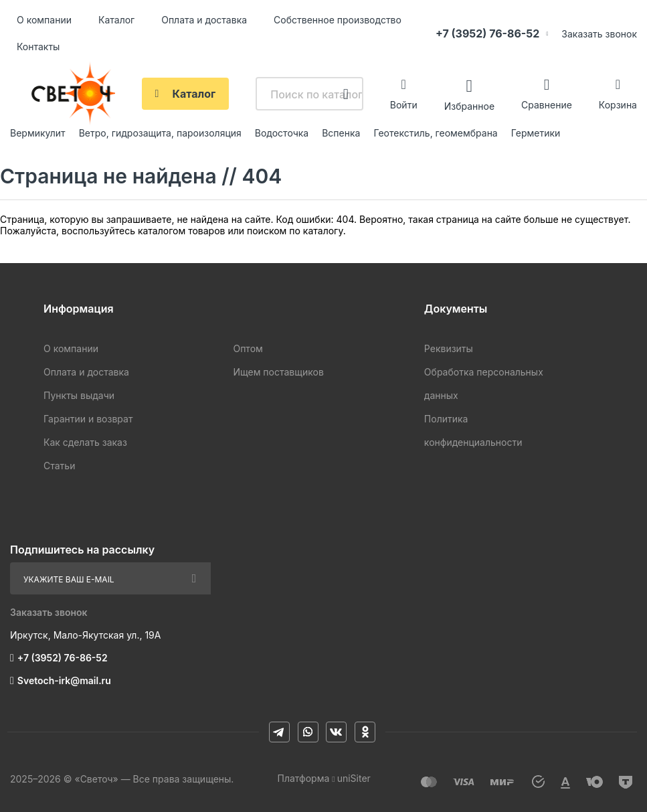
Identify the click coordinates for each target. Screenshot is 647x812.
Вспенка (341, 133)
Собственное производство (338, 20)
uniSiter (354, 778)
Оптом (248, 348)
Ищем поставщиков (278, 372)
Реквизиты (449, 348)
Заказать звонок (599, 34)
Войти (404, 105)
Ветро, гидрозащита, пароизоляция (160, 133)
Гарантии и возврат (88, 419)
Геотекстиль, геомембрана (435, 133)
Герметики (536, 133)
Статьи (59, 466)
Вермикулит (38, 133)
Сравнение (547, 105)
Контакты (38, 47)
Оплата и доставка (204, 20)
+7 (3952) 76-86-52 (487, 33)
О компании (44, 20)
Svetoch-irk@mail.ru (64, 680)
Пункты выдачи (79, 395)
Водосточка (282, 133)
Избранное (469, 105)
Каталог (116, 20)
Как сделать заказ (85, 442)
